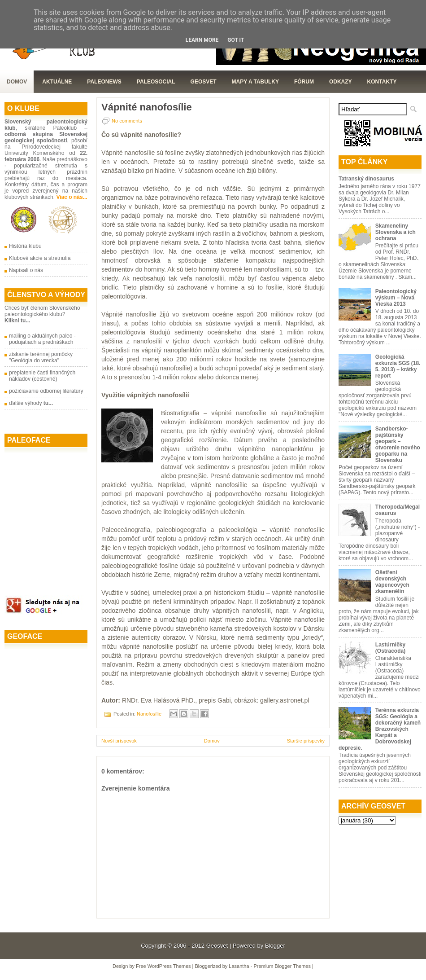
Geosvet (217, 946)
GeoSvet (204, 82)
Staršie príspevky (306, 741)
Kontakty (382, 82)
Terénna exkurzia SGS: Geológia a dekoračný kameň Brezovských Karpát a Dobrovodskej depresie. (380, 729)
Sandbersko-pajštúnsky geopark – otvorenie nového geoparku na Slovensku (398, 444)
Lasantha (239, 966)
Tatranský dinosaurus (366, 179)
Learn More (202, 40)
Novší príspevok (119, 741)
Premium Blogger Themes (282, 966)
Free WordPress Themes (163, 966)
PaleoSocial (156, 82)
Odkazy (341, 82)
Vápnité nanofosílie (147, 107)
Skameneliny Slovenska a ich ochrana (396, 232)
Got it (236, 40)
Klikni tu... (17, 321)
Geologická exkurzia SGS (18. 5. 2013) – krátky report (398, 366)
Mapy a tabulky (255, 82)
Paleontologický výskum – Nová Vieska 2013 (396, 298)
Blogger (275, 946)
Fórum (304, 82)
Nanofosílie (149, 714)
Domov (17, 82)
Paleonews (104, 82)
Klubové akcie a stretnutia (40, 258)
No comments (127, 121)
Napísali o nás (26, 270)
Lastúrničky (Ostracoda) (390, 648)
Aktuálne (57, 82)
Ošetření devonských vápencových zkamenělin (392, 582)
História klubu (25, 246)
